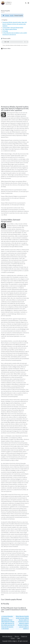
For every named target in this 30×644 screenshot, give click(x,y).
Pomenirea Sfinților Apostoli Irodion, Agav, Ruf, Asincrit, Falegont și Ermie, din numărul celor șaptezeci (15, 24)
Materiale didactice (7, 636)
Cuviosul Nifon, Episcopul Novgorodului (13, 28)
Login (19, 638)
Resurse (17, 636)
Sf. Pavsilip (5, 31)
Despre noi (24, 636)
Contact (13, 638)
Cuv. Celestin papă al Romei (10, 29)
